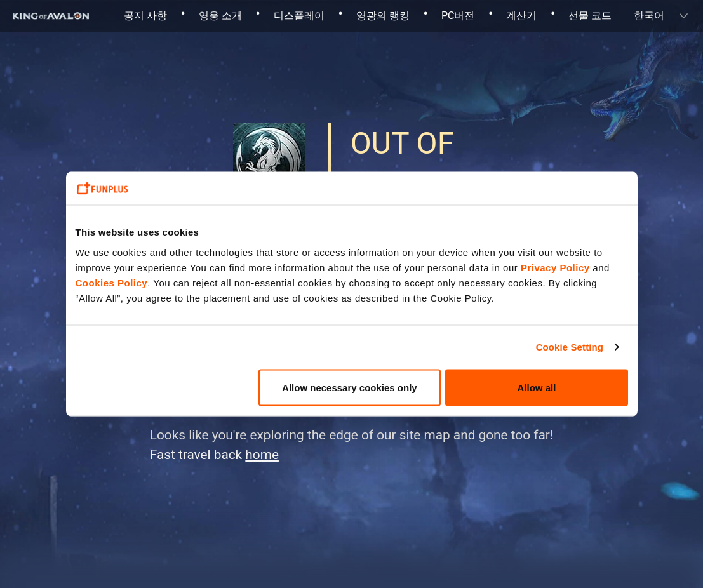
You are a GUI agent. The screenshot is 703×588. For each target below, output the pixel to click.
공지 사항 (145, 16)
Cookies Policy (112, 282)
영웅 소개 (220, 16)
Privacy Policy (555, 267)
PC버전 (458, 16)
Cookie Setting (570, 347)
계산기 (521, 16)
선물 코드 (590, 16)
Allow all (537, 387)
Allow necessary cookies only (350, 387)
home (262, 455)
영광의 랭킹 (383, 16)
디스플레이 (299, 16)
